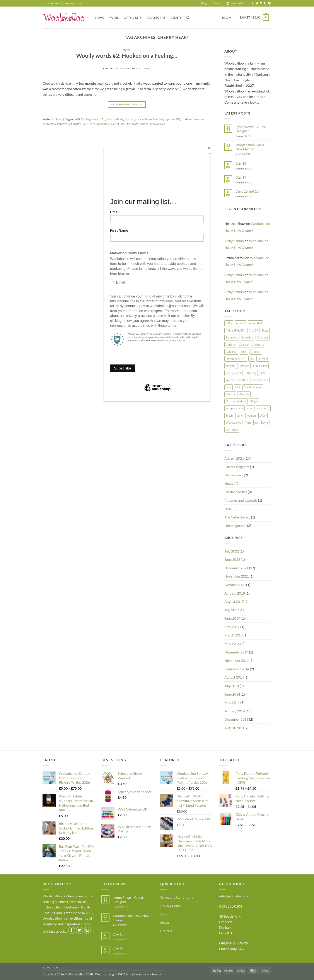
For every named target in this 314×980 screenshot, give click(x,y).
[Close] (209, 149)
